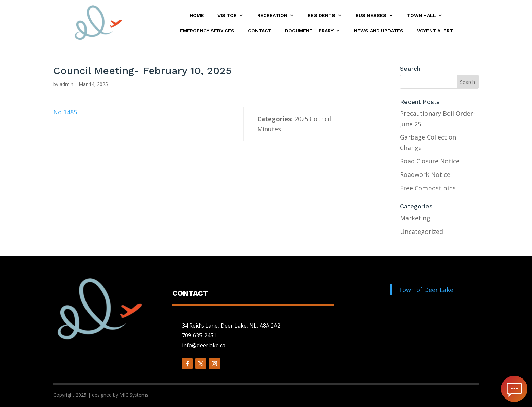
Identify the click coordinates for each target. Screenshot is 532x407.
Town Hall (421, 15)
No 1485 (65, 112)
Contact (260, 31)
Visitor (227, 15)
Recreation (272, 15)
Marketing (415, 218)
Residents (321, 15)
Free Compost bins (428, 188)
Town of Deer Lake (426, 290)
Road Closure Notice (430, 161)
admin (66, 84)
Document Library (309, 31)
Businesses (371, 15)
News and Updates (379, 31)
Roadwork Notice (425, 174)
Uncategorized (422, 232)
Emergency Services (207, 31)
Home (197, 15)
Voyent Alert (435, 31)
